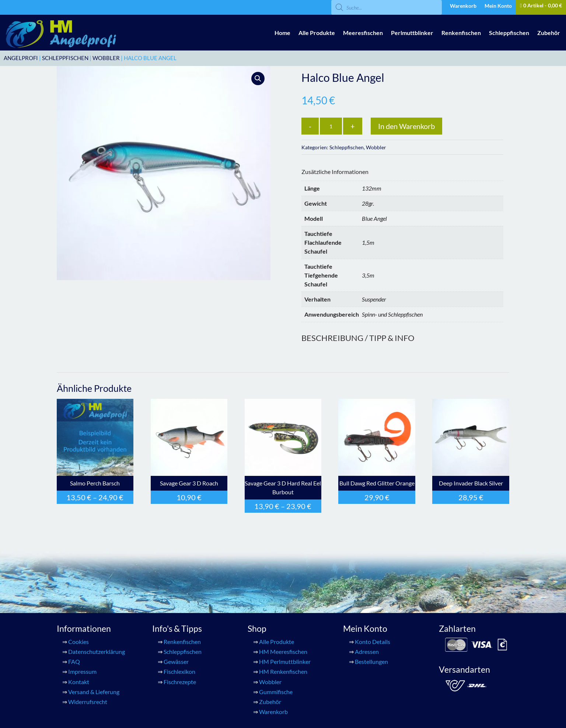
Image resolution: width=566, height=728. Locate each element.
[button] (258, 79)
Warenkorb (463, 6)
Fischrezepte (180, 682)
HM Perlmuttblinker (285, 661)
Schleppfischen (509, 33)
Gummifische (276, 692)
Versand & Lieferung (94, 692)
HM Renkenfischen (283, 671)
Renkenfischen (461, 33)
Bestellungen (371, 661)
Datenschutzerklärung (97, 652)
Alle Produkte (317, 33)
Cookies (78, 642)
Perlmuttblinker (412, 33)
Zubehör (549, 33)
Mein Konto (498, 6)
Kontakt (79, 682)
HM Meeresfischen (283, 652)
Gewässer (176, 661)
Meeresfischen (363, 33)
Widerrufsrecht (88, 702)
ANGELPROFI (21, 58)
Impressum (82, 671)
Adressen (367, 652)
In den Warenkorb (406, 126)
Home (282, 33)
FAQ (74, 661)
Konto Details (373, 642)
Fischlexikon (179, 671)
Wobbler (106, 58)
